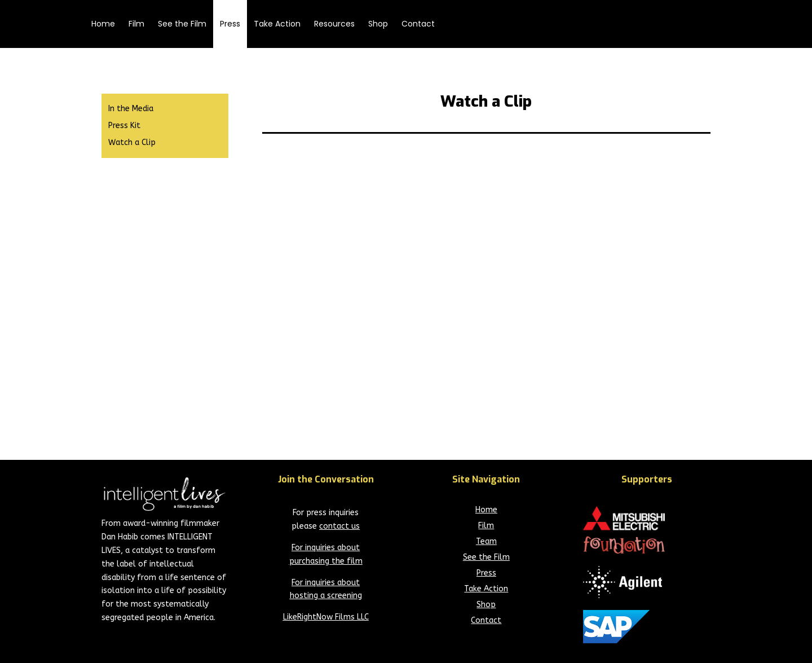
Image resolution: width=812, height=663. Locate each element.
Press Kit (124, 126)
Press (230, 24)
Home (103, 24)
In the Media (131, 109)
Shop (378, 24)
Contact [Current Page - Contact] (486, 620)
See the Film (182, 24)
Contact (418, 24)
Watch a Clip (132, 143)
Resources (334, 24)
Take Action (277, 24)
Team (486, 541)
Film (136, 24)
